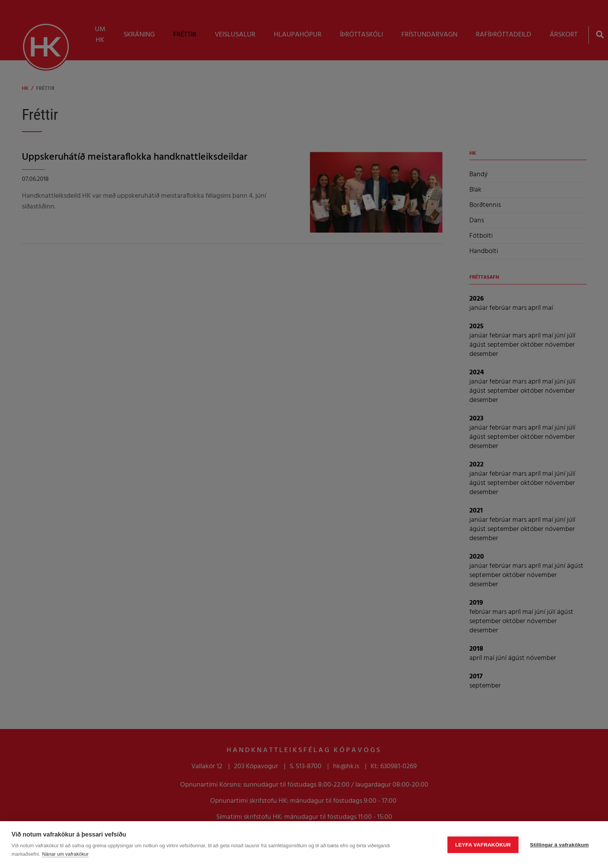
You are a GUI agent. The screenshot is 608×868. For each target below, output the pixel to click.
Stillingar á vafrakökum (559, 845)
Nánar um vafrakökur (65, 854)
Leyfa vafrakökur (483, 845)
